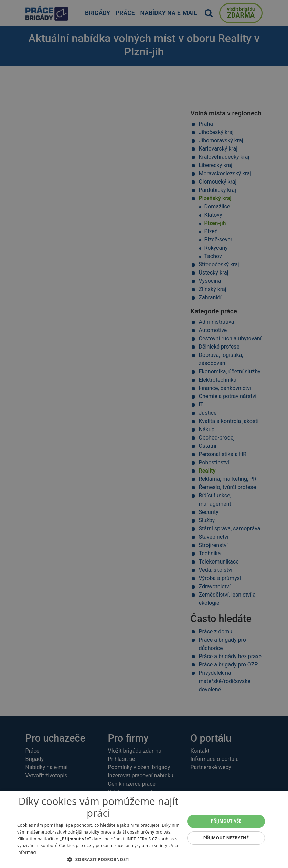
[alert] (144, 434)
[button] (99, 859)
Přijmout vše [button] (226, 821)
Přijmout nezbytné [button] (226, 838)
